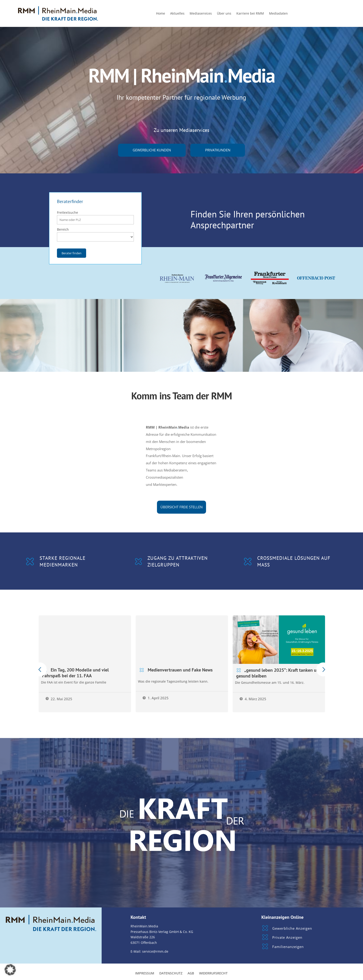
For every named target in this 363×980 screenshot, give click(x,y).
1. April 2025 (156, 698)
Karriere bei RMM (250, 14)
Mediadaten (278, 14)
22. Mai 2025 (59, 699)
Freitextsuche (67, 212)
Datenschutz (171, 974)
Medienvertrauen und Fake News (180, 670)
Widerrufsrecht (213, 974)
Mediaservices (201, 14)
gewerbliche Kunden (152, 150)
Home (161, 14)
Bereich (63, 229)
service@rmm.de (155, 951)
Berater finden (72, 253)
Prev (40, 669)
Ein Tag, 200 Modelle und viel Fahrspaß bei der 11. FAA (75, 673)
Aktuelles (177, 14)
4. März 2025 (253, 699)
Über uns (224, 14)
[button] (10, 970)
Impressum (145, 974)
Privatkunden (218, 150)
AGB (191, 974)
